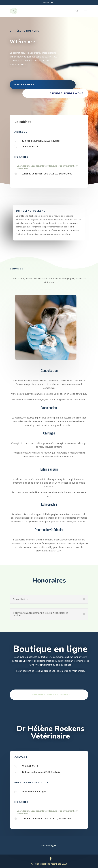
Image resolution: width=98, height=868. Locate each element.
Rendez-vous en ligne (34, 792)
